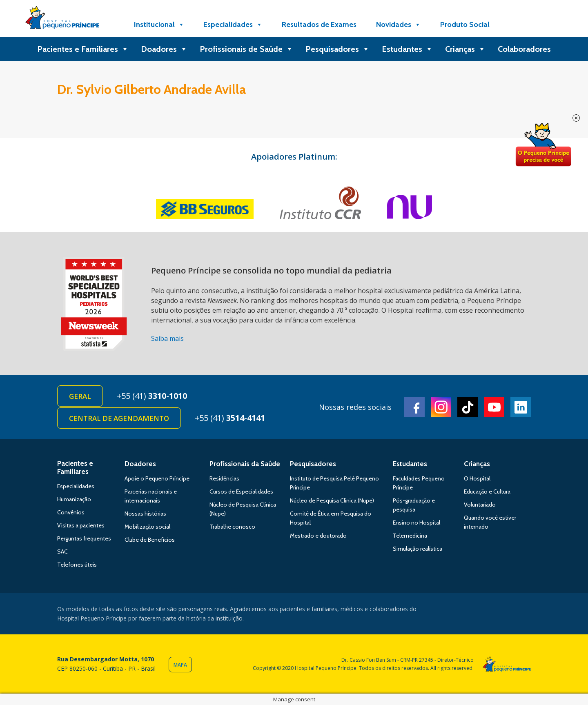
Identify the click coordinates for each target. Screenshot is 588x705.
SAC (62, 552)
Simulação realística (418, 549)
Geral (80, 396)
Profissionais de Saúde (246, 49)
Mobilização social (147, 527)
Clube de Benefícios (150, 540)
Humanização (74, 499)
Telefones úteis (77, 565)
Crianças (465, 49)
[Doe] (520, 24)
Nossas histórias (145, 514)
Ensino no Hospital (416, 523)
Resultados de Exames (319, 24)
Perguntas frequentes (84, 538)
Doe (543, 145)
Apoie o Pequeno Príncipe (157, 478)
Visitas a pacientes (81, 525)
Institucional (159, 24)
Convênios (71, 512)
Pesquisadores (337, 49)
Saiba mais (167, 338)
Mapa (180, 665)
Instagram (441, 407)
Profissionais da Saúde (245, 464)
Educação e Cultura (487, 491)
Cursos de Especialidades (241, 491)
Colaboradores (524, 49)
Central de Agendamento (119, 418)
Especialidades (233, 24)
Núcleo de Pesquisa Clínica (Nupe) (332, 500)
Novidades (399, 24)
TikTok (468, 407)
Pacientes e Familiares (83, 49)
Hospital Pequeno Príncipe (62, 19)
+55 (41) (152, 396)
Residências (224, 478)
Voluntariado (480, 505)
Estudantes (407, 49)
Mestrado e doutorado (318, 536)
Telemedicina (410, 536)
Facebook (414, 407)
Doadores (164, 49)
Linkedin (521, 407)
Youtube (494, 407)
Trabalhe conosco (232, 527)
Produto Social (465, 24)
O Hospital (477, 478)
